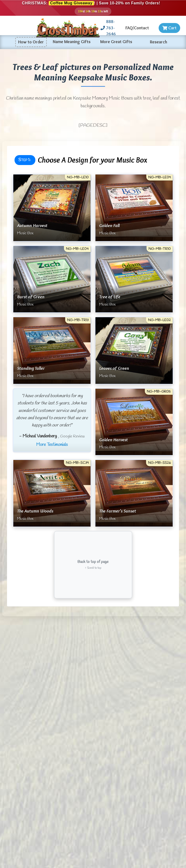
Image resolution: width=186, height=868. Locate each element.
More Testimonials (52, 445)
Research (159, 42)
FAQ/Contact (137, 28)
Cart (169, 28)
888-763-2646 (108, 28)
